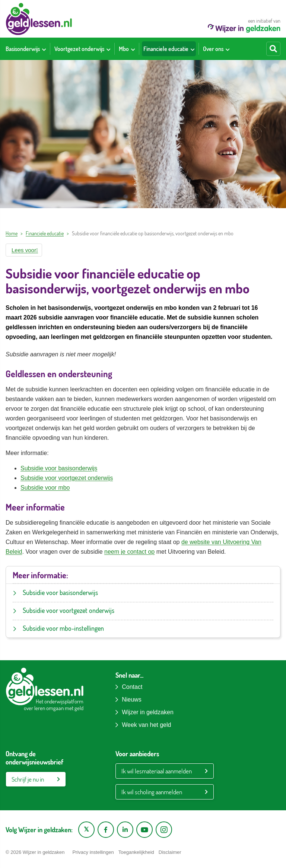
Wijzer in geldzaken (148, 712)
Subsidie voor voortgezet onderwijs (67, 478)
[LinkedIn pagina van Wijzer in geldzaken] (125, 830)
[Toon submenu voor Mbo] (133, 49)
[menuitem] (26, 49)
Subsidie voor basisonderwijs (59, 468)
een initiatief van (244, 25)
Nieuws (131, 700)
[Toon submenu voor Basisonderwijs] (44, 49)
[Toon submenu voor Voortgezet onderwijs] (108, 49)
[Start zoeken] (273, 49)
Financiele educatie (45, 233)
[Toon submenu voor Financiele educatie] (193, 49)
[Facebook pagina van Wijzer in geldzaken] (106, 830)
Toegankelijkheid (136, 852)
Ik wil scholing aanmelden (152, 792)
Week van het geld (146, 725)
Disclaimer (170, 852)
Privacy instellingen (93, 852)
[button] (24, 250)
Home (12, 233)
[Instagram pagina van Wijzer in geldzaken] (164, 830)
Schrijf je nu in (28, 779)
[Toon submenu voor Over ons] (228, 49)
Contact (132, 687)
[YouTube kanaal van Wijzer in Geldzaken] (144, 830)
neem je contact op (129, 552)
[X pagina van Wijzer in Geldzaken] (86, 830)
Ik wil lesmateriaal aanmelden (157, 771)
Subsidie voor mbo (45, 488)
